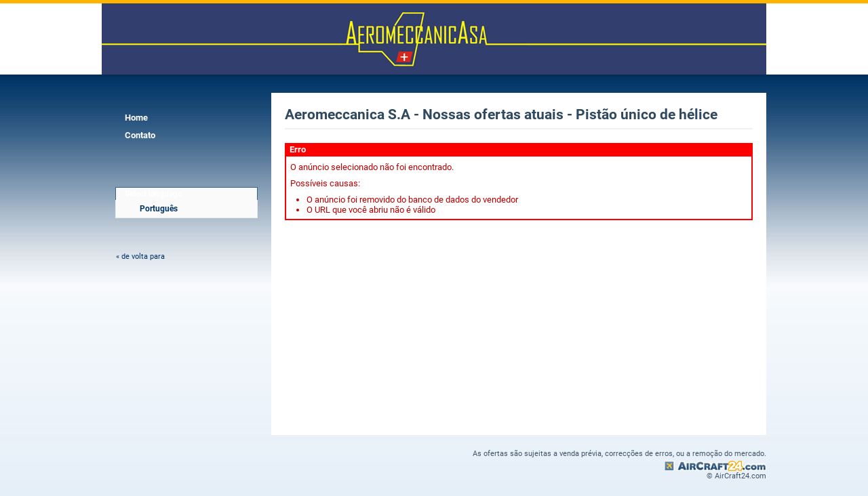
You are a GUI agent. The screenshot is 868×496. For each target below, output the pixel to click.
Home (136, 118)
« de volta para (140, 256)
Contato (140, 135)
